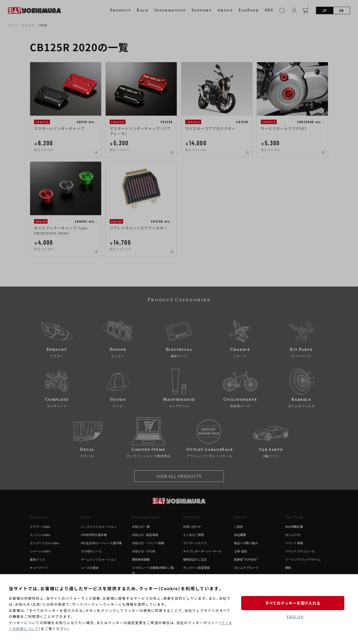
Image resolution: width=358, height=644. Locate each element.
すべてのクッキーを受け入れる (295, 603)
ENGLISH (295, 617)
